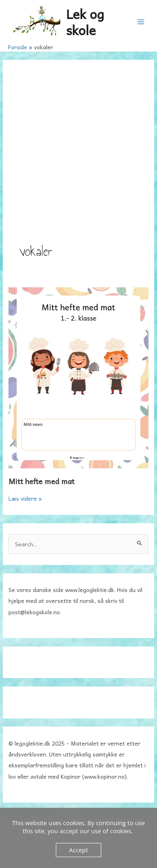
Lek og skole (85, 21)
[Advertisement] (78, 159)
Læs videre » (25, 498)
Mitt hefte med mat (41, 481)
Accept (79, 850)
